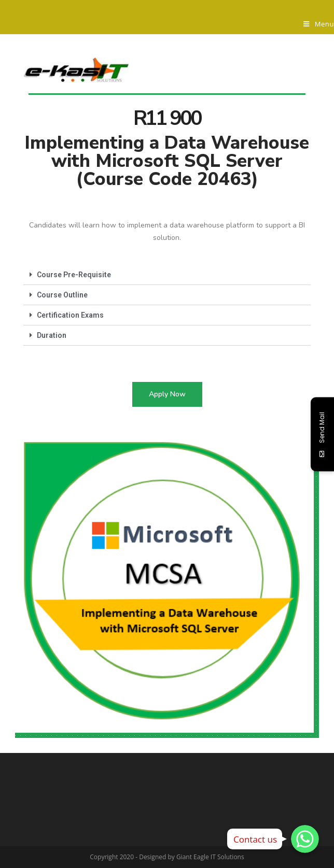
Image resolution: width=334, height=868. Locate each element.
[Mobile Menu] (319, 24)
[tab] (167, 275)
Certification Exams (70, 315)
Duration (52, 335)
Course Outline (62, 295)
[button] (167, 394)
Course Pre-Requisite (74, 275)
